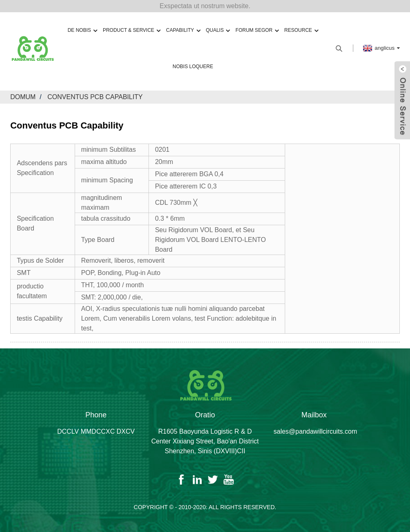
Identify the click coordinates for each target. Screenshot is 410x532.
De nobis (82, 30)
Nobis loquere (193, 66)
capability (183, 30)
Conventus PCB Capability (95, 97)
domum (23, 97)
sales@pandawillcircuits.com (316, 431)
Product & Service (132, 30)
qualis (218, 30)
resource (301, 30)
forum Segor (257, 30)
